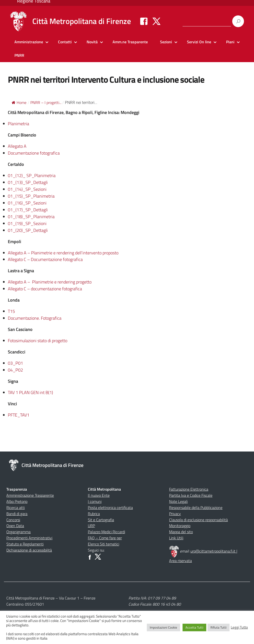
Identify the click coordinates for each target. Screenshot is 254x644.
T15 (11, 311)
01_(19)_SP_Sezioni (27, 223)
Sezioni (166, 42)
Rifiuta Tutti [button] (219, 627)
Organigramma (18, 532)
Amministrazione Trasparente (30, 495)
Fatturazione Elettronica (189, 489)
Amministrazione (29, 42)
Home (19, 102)
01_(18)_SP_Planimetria (31, 217)
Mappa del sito (181, 532)
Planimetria (18, 124)
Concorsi (13, 520)
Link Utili (176, 538)
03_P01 (15, 363)
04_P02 (15, 370)
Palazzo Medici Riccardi (106, 532)
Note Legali (178, 501)
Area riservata (180, 561)
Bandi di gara (17, 514)
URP (91, 526)
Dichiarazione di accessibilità (29, 550)
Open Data (15, 526)
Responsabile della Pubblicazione (196, 508)
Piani (230, 42)
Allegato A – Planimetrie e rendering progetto (50, 282)
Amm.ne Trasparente (130, 42)
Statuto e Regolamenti (25, 544)
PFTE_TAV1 (19, 415)
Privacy (175, 514)
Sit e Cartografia (101, 520)
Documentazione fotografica (34, 153)
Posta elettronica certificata (110, 508)
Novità (92, 42)
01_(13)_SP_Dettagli (28, 182)
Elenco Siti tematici (104, 544)
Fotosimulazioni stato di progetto (38, 341)
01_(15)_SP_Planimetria (31, 196)
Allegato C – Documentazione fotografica (45, 259)
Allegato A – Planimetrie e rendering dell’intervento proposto (63, 253)
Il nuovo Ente (99, 495)
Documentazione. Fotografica (35, 318)
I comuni (95, 501)
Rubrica (94, 514)
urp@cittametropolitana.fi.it (213, 551)
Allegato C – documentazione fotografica (45, 289)
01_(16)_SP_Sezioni (27, 203)
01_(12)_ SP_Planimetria (32, 175)
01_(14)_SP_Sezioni (27, 189)
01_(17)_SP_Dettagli (28, 210)
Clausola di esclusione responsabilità (198, 520)
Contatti (65, 42)
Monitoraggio (180, 526)
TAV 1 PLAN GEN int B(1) (30, 392)
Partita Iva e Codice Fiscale (191, 495)
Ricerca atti (16, 508)
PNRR (19, 55)
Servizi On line (199, 42)
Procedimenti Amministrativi (29, 538)
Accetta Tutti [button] (194, 627)
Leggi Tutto (239, 627)
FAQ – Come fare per (105, 538)
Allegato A (17, 146)
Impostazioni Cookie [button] (163, 627)
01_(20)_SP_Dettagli (28, 230)
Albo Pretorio (17, 501)
